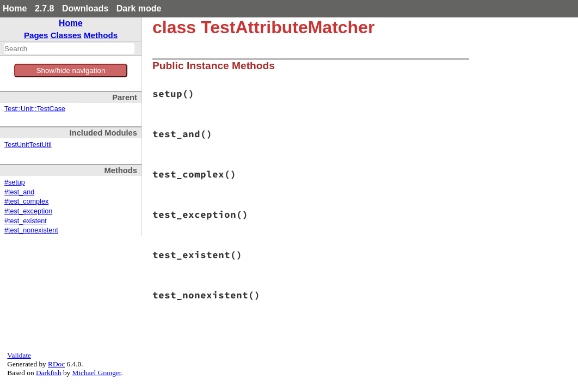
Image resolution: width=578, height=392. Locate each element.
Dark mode (139, 8)
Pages (36, 35)
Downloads (85, 8)
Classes (66, 35)
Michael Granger (97, 373)
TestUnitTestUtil (28, 145)
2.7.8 (45, 8)
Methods (101, 35)
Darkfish (49, 373)
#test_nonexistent (31, 230)
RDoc (56, 364)
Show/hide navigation (71, 71)
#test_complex (26, 201)
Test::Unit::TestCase (35, 109)
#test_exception (28, 211)
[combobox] (69, 48)
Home (15, 8)
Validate (19, 355)
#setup (15, 182)
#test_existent (26, 221)
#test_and (19, 192)
